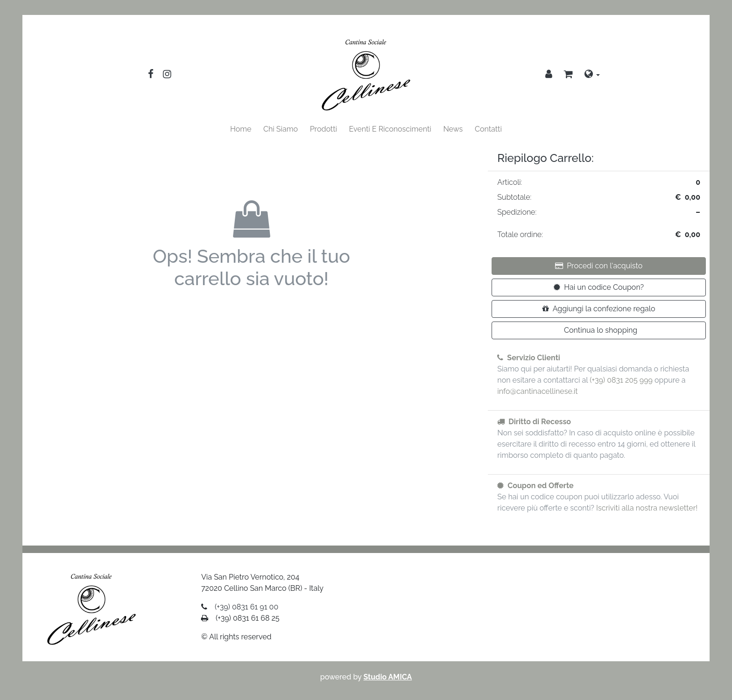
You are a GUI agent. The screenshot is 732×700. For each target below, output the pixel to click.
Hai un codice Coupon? (599, 287)
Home (241, 129)
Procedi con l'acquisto (599, 266)
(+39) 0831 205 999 (621, 380)
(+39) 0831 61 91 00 (246, 607)
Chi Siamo (281, 129)
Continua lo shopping (601, 330)
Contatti (488, 129)
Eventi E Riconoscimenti (390, 129)
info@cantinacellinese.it (537, 391)
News (453, 129)
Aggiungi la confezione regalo (599, 309)
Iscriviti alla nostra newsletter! (647, 508)
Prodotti (324, 129)
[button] (568, 75)
